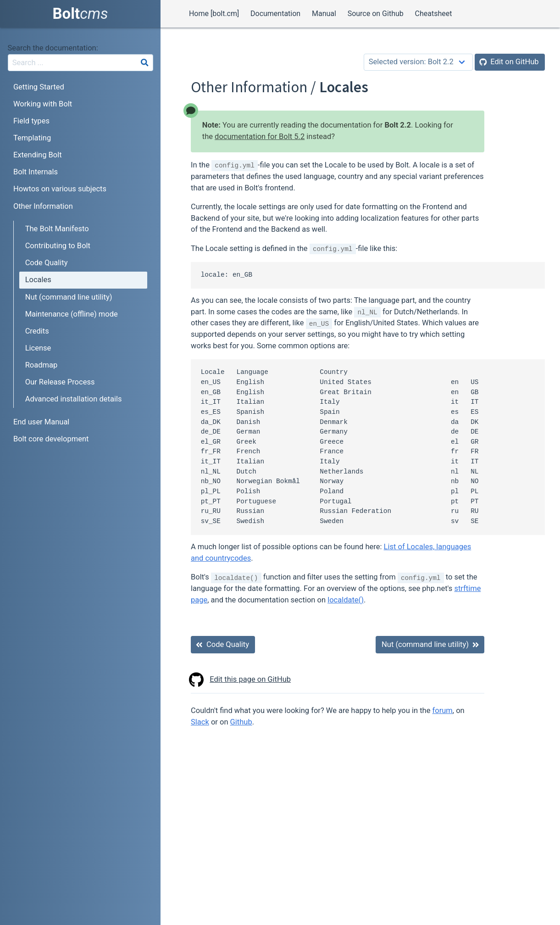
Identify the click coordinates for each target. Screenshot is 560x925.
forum (443, 710)
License (38, 348)
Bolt (80, 14)
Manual (324, 14)
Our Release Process (60, 382)
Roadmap (42, 365)
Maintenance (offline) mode (72, 314)
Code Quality (47, 263)
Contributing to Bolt (58, 246)
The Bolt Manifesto (57, 229)
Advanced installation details (74, 399)
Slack (200, 722)
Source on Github (376, 14)
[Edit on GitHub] (510, 62)
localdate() (346, 600)
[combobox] (80, 63)
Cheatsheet (434, 14)
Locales (38, 280)
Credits (37, 331)
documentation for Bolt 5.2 (260, 137)
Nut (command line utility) (69, 297)
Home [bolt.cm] (214, 14)
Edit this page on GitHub (241, 680)
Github (241, 722)
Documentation (275, 14)
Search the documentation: (53, 48)
